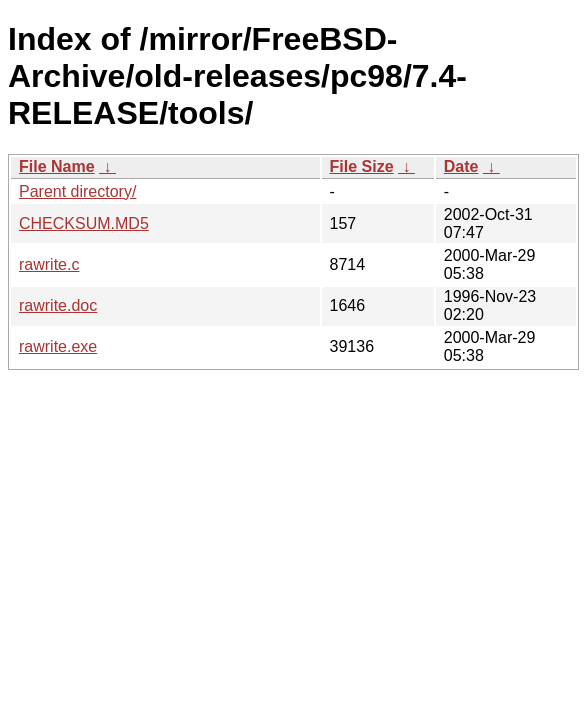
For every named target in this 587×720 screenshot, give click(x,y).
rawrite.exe (58, 346)
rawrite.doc (58, 305)
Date (461, 166)
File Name (57, 166)
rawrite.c (49, 264)
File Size (362, 166)
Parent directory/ (77, 191)
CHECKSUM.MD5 (84, 223)
